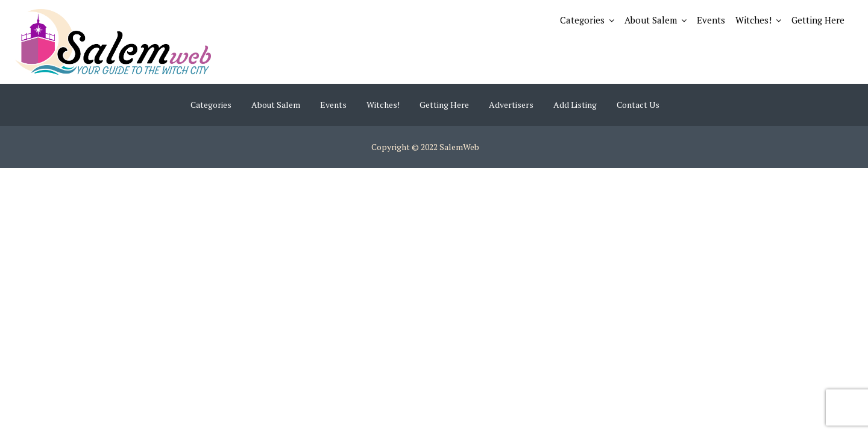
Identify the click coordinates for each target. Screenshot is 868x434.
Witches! (753, 20)
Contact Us (638, 105)
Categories (582, 20)
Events (711, 20)
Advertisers (511, 105)
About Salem (651, 20)
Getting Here (818, 20)
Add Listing (575, 105)
